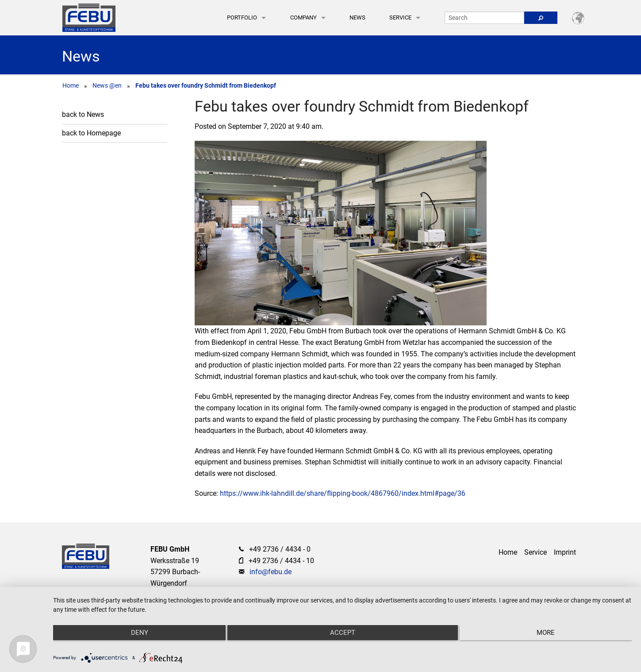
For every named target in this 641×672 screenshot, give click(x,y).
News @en (107, 85)
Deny (140, 633)
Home (71, 85)
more (546, 633)
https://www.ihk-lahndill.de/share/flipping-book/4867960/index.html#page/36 (343, 493)
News (357, 17)
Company (303, 17)
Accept (343, 633)
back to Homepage (91, 133)
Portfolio (242, 17)
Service (400, 17)
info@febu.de (271, 572)
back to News (83, 114)
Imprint (565, 552)
